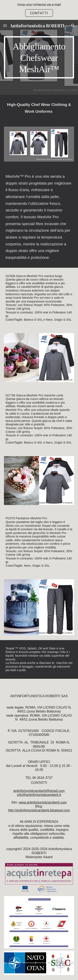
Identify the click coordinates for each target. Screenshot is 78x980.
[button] (5, 26)
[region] (39, 10)
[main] (39, 57)
